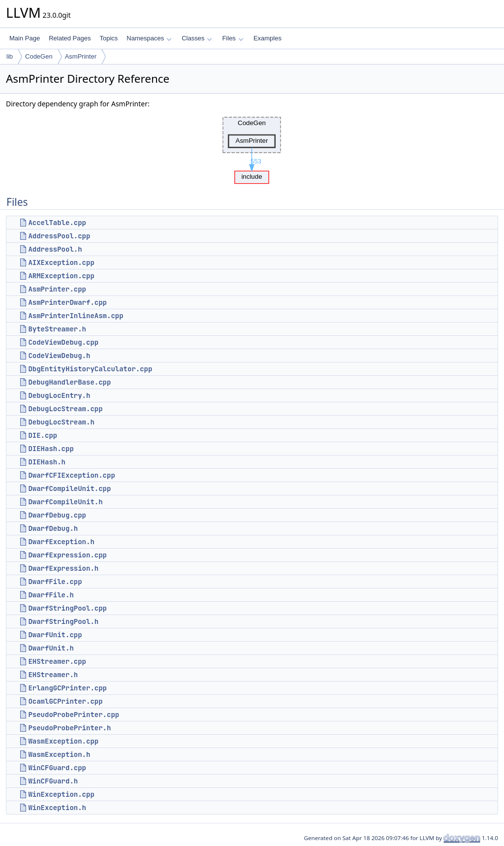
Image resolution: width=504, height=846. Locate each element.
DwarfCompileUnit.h (65, 502)
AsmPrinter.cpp (57, 289)
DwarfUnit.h (51, 648)
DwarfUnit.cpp (55, 635)
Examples (268, 38)
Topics (109, 38)
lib (10, 56)
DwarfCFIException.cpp (71, 475)
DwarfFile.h (51, 595)
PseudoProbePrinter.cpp (74, 715)
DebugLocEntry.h (59, 395)
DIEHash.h (47, 462)
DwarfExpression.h (63, 568)
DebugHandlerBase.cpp (69, 382)
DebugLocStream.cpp (65, 409)
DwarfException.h (61, 542)
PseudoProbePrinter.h (69, 728)
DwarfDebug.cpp (57, 515)
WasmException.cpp (63, 741)
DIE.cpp (43, 435)
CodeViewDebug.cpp (63, 342)
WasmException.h (59, 754)
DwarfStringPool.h (63, 621)
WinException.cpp (61, 794)
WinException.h (57, 808)
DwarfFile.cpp (55, 582)
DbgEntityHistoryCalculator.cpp (90, 369)
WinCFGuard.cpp (57, 768)
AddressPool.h (55, 249)
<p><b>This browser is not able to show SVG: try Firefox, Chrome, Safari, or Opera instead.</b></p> (252, 148)
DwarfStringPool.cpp (67, 608)
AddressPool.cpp (59, 236)
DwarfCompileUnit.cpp (69, 488)
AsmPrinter (81, 56)
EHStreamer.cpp (57, 661)
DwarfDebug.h (53, 528)
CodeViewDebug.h (59, 356)
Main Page (25, 38)
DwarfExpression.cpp (67, 555)
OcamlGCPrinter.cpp (65, 701)
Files (233, 38)
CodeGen (39, 56)
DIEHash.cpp (51, 449)
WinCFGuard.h (53, 781)
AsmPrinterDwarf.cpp (67, 302)
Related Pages (70, 38)
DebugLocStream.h (61, 422)
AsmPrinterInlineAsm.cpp (76, 316)
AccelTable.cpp (57, 223)
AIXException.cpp (61, 262)
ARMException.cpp (61, 276)
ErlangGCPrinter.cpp (67, 688)
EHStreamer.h (53, 675)
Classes (197, 38)
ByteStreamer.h (57, 329)
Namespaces (149, 38)
